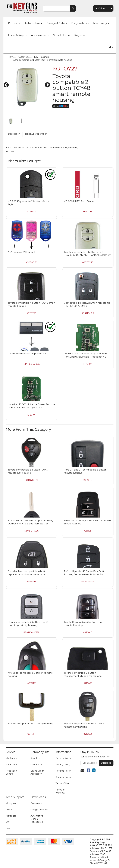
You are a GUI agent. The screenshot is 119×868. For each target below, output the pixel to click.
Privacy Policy (63, 764)
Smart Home (62, 35)
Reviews (36, 134)
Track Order (12, 764)
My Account (12, 758)
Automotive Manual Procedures (37, 819)
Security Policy (63, 777)
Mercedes (11, 816)
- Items (101, 8)
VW (8, 822)
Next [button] (47, 85)
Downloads (36, 803)
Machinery (101, 23)
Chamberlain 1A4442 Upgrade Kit (27, 354)
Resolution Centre (11, 772)
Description (14, 134)
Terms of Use (62, 783)
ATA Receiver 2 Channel (21, 252)
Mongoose (11, 803)
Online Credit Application (37, 772)
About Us (35, 758)
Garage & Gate (57, 23)
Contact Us (36, 764)
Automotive (33, 23)
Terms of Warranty (60, 791)
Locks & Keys (17, 35)
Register (80, 35)
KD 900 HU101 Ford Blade (79, 201)
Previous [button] (6, 85)
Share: (61, 106)
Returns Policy (63, 771)
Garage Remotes (40, 810)
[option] (27, 87)
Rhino (9, 810)
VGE (8, 828)
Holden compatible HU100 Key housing (30, 724)
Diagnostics (80, 23)
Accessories (40, 35)
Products (14, 23)
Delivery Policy (63, 758)
